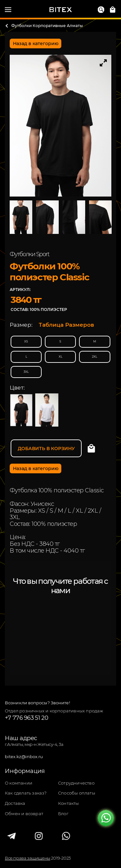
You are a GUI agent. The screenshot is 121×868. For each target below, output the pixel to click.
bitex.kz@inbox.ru (24, 757)
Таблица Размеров (66, 325)
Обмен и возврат (24, 814)
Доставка (15, 803)
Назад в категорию (36, 43)
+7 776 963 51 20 (26, 718)
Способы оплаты (77, 793)
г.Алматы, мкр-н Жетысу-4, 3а (34, 744)
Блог (63, 814)
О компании (19, 783)
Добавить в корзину (46, 448)
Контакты (69, 803)
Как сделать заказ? (26, 793)
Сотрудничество (76, 783)
